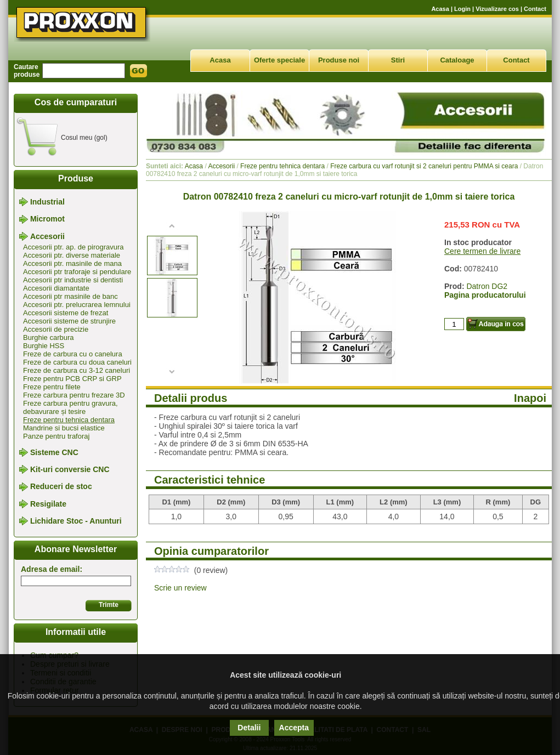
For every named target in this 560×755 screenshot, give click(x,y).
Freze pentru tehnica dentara (69, 420)
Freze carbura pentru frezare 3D (74, 395)
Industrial (47, 202)
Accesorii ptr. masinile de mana (72, 263)
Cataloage (457, 60)
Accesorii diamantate (56, 288)
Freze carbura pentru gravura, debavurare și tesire (70, 407)
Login (462, 9)
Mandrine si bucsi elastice (64, 428)
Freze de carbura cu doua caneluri (77, 362)
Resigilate (48, 504)
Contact (535, 9)
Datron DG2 (487, 286)
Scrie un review (180, 588)
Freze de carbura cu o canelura (73, 354)
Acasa (440, 9)
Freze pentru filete (52, 387)
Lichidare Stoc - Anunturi (76, 521)
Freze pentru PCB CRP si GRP (72, 379)
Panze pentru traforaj (56, 436)
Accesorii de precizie (56, 329)
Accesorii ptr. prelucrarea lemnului (77, 305)
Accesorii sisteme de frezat (66, 313)
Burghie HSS (44, 346)
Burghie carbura (49, 337)
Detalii (249, 728)
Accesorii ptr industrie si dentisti (73, 280)
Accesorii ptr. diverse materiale (72, 255)
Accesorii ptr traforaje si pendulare (77, 272)
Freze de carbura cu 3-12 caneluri (77, 370)
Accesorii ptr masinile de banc (70, 296)
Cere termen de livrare (482, 251)
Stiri (398, 60)
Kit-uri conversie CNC (70, 469)
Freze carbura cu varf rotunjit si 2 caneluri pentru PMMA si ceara (424, 166)
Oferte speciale (279, 60)
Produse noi (339, 60)
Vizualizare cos (497, 9)
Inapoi (530, 398)
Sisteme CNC (54, 452)
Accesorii (47, 236)
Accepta (294, 728)
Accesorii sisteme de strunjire (69, 321)
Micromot (47, 219)
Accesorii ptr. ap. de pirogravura (73, 247)
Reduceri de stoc (61, 487)
